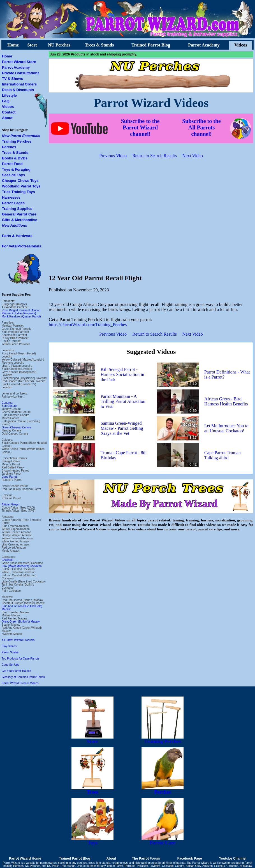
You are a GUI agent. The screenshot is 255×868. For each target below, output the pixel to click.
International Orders (19, 84)
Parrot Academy (204, 45)
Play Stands (9, 646)
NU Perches (59, 45)
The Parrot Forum (146, 858)
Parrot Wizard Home (25, 858)
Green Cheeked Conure (17, 427)
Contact (9, 112)
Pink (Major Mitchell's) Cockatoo (22, 566)
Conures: (7, 403)
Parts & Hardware (17, 236)
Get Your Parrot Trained (16, 671)
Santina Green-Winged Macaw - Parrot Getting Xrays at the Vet (122, 428)
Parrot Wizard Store (19, 62)
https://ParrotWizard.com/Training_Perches (88, 325)
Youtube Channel (233, 858)
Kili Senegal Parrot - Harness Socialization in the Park (122, 374)
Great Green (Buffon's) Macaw (21, 622)
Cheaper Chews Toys (20, 181)
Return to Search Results (155, 156)
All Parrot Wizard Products (18, 640)
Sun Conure (9, 406)
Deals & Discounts (18, 90)
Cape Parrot (9, 477)
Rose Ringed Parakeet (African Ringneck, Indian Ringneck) (21, 312)
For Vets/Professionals (22, 246)
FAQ (6, 101)
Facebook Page (190, 858)
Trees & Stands (99, 45)
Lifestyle (9, 95)
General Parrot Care (19, 214)
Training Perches (17, 141)
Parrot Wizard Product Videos (20, 683)
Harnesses (11, 197)
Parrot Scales (10, 652)
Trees (92, 790)
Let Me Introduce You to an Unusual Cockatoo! (226, 428)
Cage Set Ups (10, 665)
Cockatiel (7, 560)
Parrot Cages (13, 203)
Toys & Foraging (16, 169)
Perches (9, 147)
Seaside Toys (13, 175)
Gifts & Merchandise (20, 220)
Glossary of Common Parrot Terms (23, 677)
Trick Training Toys (18, 192)
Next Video (193, 156)
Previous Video (113, 156)
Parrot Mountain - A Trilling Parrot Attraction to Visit (123, 401)
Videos (241, 45)
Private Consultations (21, 73)
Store (33, 45)
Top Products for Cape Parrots (21, 659)
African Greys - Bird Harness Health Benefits (226, 401)
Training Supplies (17, 209)
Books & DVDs (15, 158)
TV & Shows (12, 79)
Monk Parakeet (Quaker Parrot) (21, 316)
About (7, 118)
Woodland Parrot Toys (21, 186)
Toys (92, 841)
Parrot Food (12, 164)
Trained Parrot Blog (151, 45)
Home (13, 45)
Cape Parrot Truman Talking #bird (222, 455)
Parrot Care (163, 841)
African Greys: (11, 504)
